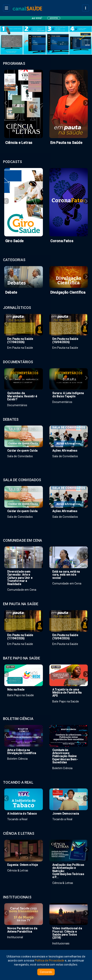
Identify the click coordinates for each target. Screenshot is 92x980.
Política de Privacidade (50, 961)
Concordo (46, 972)
